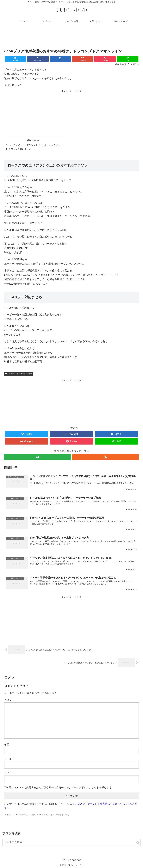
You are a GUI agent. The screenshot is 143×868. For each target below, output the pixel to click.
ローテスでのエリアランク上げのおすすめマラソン (34, 145)
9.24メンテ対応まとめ (20, 149)
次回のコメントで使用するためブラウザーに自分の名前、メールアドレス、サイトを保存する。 (60, 787)
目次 (29, 140)
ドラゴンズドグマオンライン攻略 (20, 374)
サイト (8, 773)
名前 (7, 745)
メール (8, 759)
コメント (9, 700)
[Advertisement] (71, 38)
